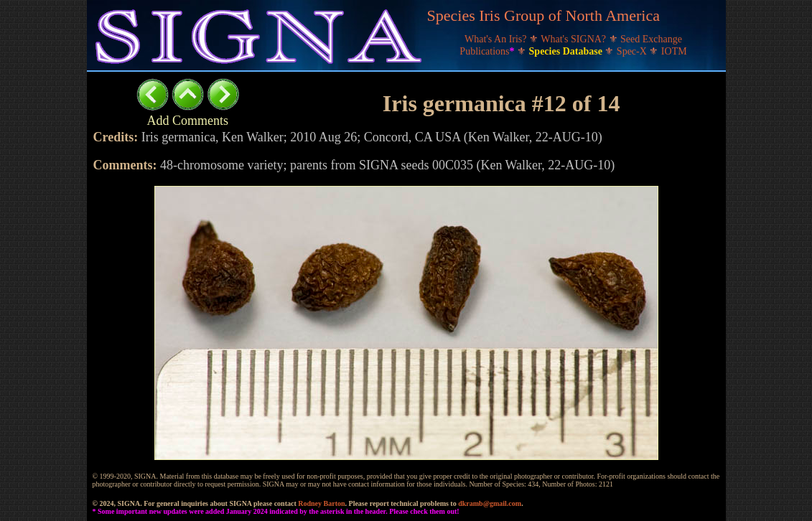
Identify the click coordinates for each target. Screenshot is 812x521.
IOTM (674, 51)
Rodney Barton (321, 503)
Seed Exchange (651, 39)
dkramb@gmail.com (490, 503)
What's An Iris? (497, 39)
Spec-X (633, 51)
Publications (488, 51)
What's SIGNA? (574, 39)
